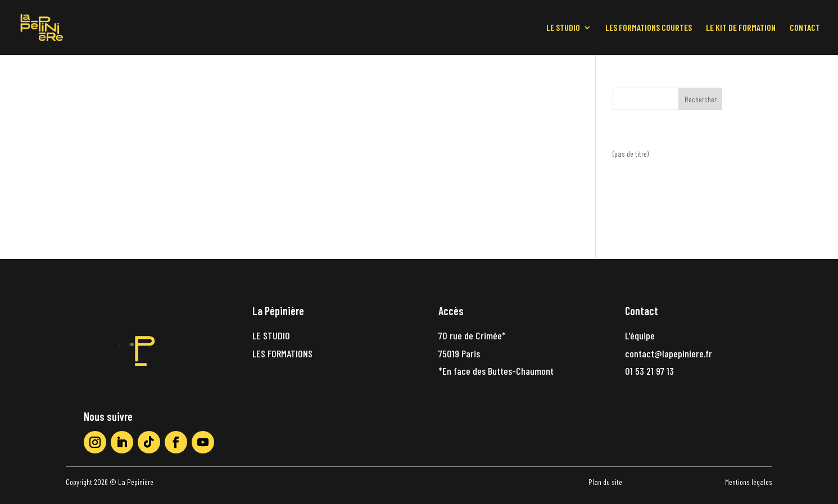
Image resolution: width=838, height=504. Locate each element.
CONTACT (805, 28)
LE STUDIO (563, 28)
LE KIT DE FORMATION (741, 28)
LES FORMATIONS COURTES (649, 28)
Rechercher (701, 99)
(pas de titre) (631, 154)
